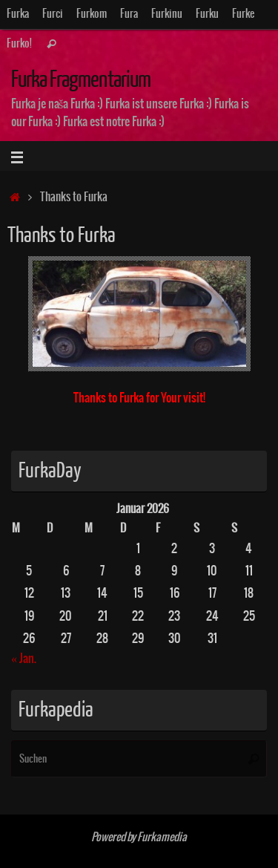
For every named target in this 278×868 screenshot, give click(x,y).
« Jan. (24, 659)
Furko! (19, 44)
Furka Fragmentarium (81, 80)
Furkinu (167, 14)
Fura (129, 14)
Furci (53, 14)
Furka (18, 14)
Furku (207, 14)
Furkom (92, 14)
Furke (243, 14)
